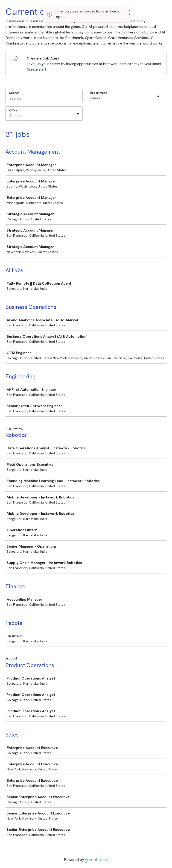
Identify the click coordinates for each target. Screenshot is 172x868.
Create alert (36, 69)
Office (13, 110)
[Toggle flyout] (158, 96)
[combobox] (90, 98)
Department (98, 93)
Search (14, 93)
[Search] (44, 99)
